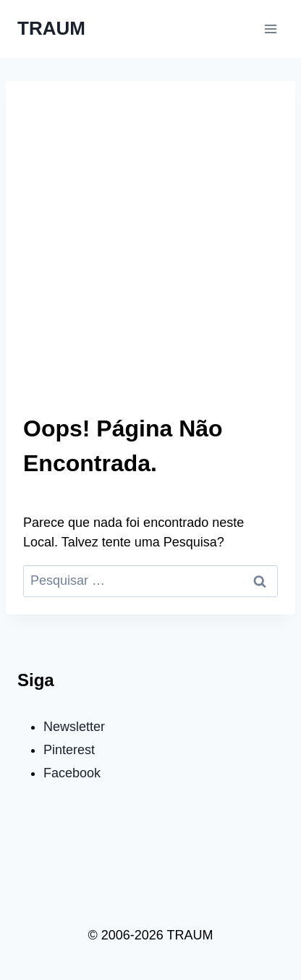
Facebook (72, 773)
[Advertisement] (150, 256)
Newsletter (74, 727)
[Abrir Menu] (270, 29)
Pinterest (69, 750)
